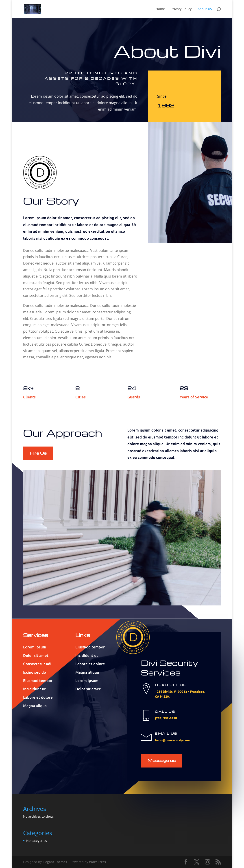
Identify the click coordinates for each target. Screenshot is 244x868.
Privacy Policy (181, 9)
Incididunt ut (34, 689)
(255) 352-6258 (166, 718)
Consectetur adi (37, 664)
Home (160, 9)
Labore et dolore (38, 697)
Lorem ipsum (35, 647)
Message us (162, 760)
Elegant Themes (55, 862)
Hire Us (38, 453)
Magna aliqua (35, 706)
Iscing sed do (35, 672)
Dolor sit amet (36, 655)
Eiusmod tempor (38, 681)
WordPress (97, 862)
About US (205, 9)
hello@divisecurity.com (172, 740)
